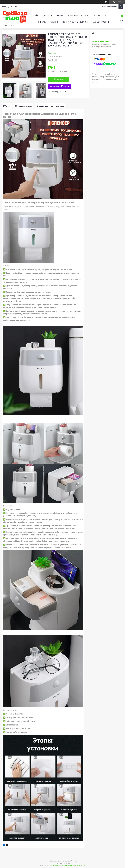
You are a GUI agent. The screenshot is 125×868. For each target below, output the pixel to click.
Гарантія (54, 22)
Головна (36, 15)
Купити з (61, 86)
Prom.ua (74, 861)
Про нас (60, 15)
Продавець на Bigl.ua (63, 863)
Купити (60, 79)
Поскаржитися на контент (58, 866)
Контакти (42, 22)
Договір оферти (101, 22)
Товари (45, 15)
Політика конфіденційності (76, 22)
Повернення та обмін (78, 15)
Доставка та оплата (101, 15)
